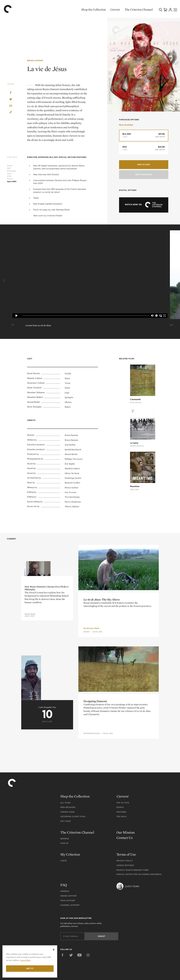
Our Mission (126, 827)
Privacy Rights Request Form (133, 865)
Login (63, 856)
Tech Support (68, 896)
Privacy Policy (125, 856)
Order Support (69, 891)
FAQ (64, 880)
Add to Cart (144, 164)
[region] (30, 961)
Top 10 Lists (123, 798)
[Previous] (5, 280)
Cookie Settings (125, 860)
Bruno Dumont (35, 60)
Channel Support (70, 900)
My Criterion (70, 849)
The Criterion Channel (132, 10)
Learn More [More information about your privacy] (25, 960)
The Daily (122, 812)
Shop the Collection (87, 10)
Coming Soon (67, 807)
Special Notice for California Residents (139, 869)
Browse (65, 834)
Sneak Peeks (30, 694)
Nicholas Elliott (93, 716)
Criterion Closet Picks (73, 812)
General (65, 886)
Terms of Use (126, 849)
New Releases (68, 802)
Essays (86, 719)
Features (121, 807)
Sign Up (64, 838)
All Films (65, 798)
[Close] (54, 950)
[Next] (175, 280)
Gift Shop (66, 816)
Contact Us (125, 833)
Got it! (30, 968)
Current (108, 10)
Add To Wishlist (144, 174)
